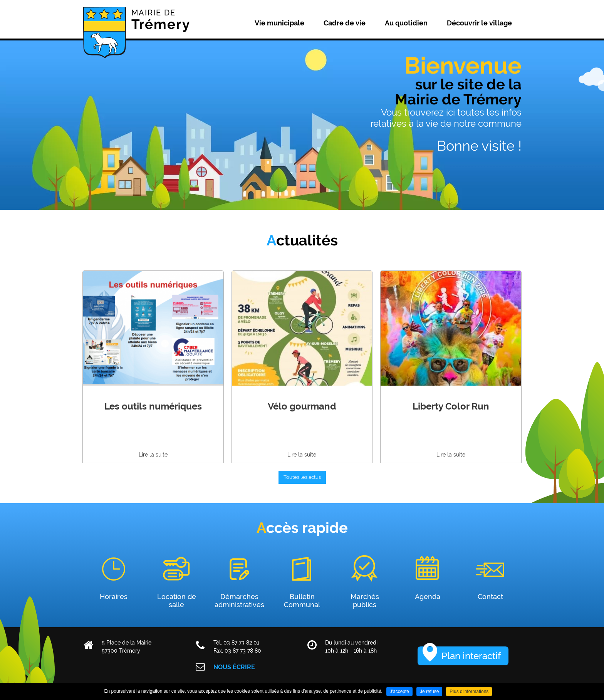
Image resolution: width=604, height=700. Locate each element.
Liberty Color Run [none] (451, 406)
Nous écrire (234, 667)
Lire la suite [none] (153, 455)
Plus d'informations (469, 692)
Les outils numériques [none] (153, 406)
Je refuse (429, 692)
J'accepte (399, 692)
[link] (153, 367)
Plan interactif (471, 656)
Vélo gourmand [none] (302, 406)
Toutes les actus (302, 477)
